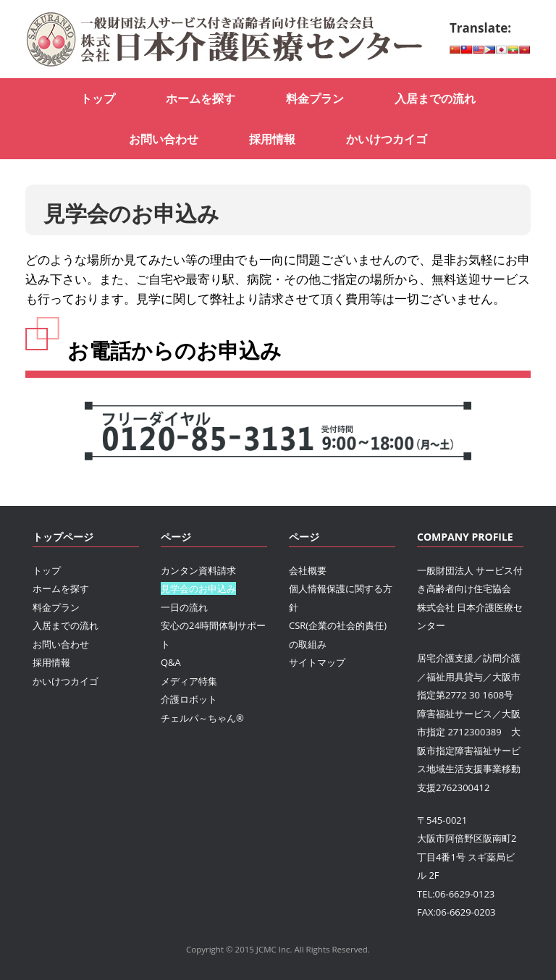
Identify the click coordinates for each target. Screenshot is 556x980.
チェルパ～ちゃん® (202, 718)
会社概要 (308, 570)
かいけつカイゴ (387, 139)
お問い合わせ (164, 139)
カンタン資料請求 (198, 570)
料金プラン (315, 98)
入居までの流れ (435, 98)
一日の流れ (184, 607)
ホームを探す (201, 98)
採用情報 (272, 139)
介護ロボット (189, 699)
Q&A (171, 662)
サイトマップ (317, 662)
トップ (98, 98)
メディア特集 (189, 681)
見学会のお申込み (198, 588)
